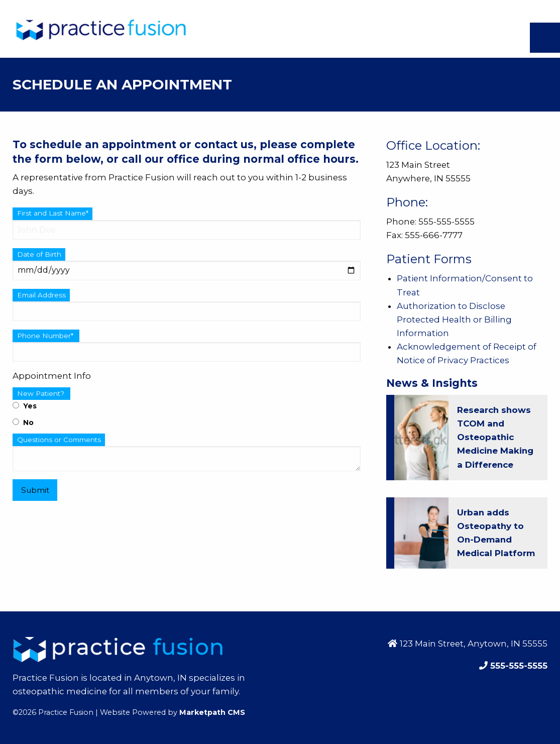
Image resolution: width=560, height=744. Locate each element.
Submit (35, 490)
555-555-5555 (518, 666)
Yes (25, 406)
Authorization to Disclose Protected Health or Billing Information (454, 320)
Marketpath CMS (212, 712)
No (23, 422)
